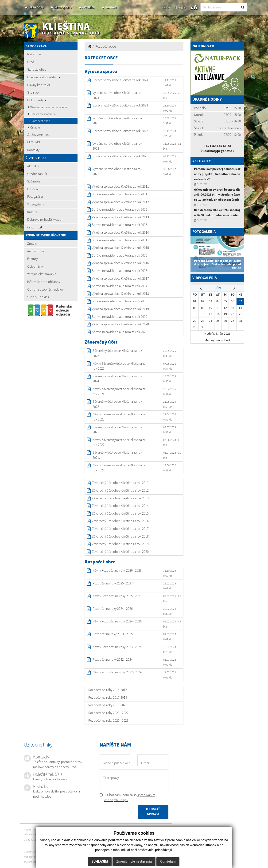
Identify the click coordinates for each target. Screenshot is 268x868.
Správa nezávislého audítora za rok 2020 (120, 332)
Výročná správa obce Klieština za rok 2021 (117, 171)
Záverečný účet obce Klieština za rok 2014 (120, 506)
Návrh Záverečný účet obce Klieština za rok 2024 (119, 391)
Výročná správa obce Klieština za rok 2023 (117, 121)
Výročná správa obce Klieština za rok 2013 (120, 217)
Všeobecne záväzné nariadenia (48, 107)
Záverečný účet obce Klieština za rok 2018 (120, 536)
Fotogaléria (35, 197)
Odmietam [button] (168, 861)
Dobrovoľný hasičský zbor (45, 220)
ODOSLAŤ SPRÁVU (153, 812)
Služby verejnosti (39, 135)
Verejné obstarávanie (42, 274)
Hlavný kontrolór (39, 85)
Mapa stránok (31, 830)
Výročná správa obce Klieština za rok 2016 (120, 263)
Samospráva (63, 7)
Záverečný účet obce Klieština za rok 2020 (120, 552)
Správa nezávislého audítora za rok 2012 (120, 209)
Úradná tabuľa (37, 174)
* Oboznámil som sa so (127, 797)
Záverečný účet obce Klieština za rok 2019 (120, 544)
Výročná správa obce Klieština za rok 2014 (120, 232)
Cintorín (35, 227)
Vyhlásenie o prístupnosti (38, 834)
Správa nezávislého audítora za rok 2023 (120, 105)
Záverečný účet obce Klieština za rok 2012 (120, 490)
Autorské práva (62, 834)
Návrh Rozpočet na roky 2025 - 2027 (117, 596)
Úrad (31, 62)
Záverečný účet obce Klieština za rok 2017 (120, 529)
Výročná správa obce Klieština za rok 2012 (120, 202)
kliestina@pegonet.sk (218, 151)
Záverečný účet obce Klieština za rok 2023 (117, 404)
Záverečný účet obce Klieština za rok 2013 (120, 498)
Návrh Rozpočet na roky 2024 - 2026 (117, 621)
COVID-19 (34, 142)
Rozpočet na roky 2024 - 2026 (113, 609)
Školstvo (33, 92)
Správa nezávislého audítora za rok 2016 (120, 271)
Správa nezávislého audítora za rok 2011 (120, 194)
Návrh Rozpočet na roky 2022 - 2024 (117, 672)
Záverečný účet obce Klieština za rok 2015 (120, 513)
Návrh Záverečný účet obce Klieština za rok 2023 (119, 417)
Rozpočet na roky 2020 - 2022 (108, 713)
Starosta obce (37, 69)
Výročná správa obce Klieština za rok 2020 (120, 324)
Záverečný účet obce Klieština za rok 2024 (117, 379)
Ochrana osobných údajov (45, 289)
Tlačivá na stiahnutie (42, 114)
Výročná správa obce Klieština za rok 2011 (120, 186)
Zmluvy (32, 243)
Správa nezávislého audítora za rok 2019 (120, 317)
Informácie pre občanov (44, 282)
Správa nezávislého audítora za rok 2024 (120, 80)
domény (59, 857)
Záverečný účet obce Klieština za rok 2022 (117, 430)
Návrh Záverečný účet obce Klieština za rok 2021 (119, 468)
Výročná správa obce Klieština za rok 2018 (120, 294)
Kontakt (111, 7)
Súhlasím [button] (100, 861)
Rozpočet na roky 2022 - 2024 (113, 660)
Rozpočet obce (40, 121)
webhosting (30, 857)
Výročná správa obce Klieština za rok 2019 (120, 309)
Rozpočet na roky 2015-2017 (108, 690)
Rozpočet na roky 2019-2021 (108, 705)
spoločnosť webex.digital (38, 862)
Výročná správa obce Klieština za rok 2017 (120, 278)
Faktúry (32, 259)
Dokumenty (37, 100)
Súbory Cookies (38, 297)
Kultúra (32, 212)
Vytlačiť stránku (51, 830)
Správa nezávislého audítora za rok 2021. (121, 156)
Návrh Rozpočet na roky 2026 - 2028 (117, 570)
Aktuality (89, 7)
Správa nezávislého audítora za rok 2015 (120, 255)
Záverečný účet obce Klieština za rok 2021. (117, 455)
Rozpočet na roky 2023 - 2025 (113, 634)
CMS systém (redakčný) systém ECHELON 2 (47, 852)
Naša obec (36, 7)
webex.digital (46, 857)
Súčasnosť (34, 181)
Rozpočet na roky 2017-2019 (108, 697)
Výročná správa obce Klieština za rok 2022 (117, 146)
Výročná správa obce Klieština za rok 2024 (117, 95)
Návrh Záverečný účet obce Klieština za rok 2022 (119, 442)
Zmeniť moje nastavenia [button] (134, 861)
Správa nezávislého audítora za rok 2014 (120, 240)
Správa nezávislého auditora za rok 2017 (120, 286)
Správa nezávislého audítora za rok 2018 (120, 301)
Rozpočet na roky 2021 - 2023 (108, 720)
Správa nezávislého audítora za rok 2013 (120, 225)
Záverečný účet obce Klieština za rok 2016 (120, 521)
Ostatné (34, 127)
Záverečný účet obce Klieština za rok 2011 (120, 483)
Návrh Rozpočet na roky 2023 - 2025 (117, 647)
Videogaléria (36, 204)
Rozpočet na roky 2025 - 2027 (113, 583)
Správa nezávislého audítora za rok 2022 (120, 131)
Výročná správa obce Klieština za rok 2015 (120, 248)
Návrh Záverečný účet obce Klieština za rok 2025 (119, 366)
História (33, 189)
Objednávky (35, 266)
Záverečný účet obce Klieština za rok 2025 (117, 353)
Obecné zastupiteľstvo (44, 77)
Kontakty (33, 150)
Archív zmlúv (36, 251)
